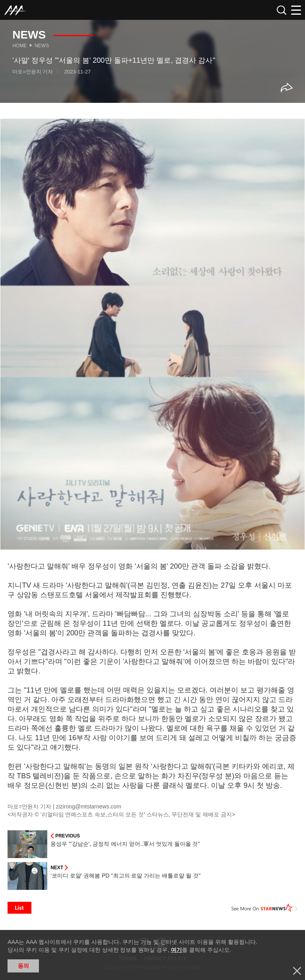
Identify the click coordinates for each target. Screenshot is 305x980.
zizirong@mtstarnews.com (89, 806)
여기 (176, 950)
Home (19, 46)
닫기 (297, 971)
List (19, 908)
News (42, 46)
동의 (23, 966)
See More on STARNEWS (264, 908)
